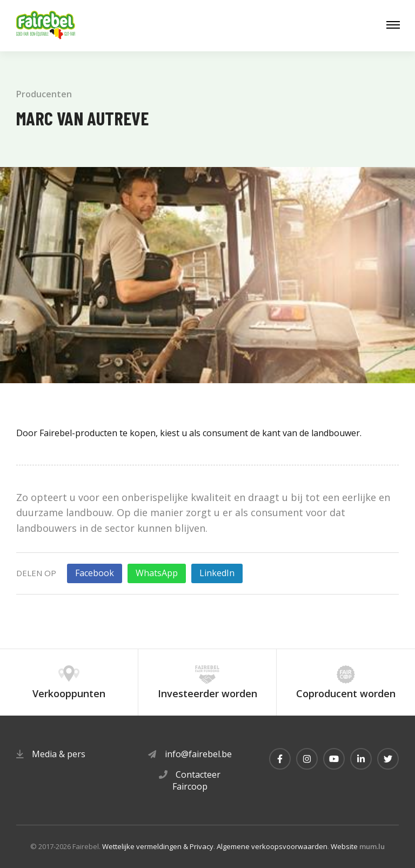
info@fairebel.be (198, 754)
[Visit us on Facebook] (280, 759)
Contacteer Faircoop (197, 780)
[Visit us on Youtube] (334, 759)
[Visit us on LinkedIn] (361, 759)
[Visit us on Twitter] (388, 759)
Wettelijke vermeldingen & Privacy (158, 846)
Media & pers (59, 754)
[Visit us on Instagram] (307, 759)
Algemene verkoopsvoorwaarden (272, 846)
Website (344, 846)
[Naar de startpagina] (46, 26)
